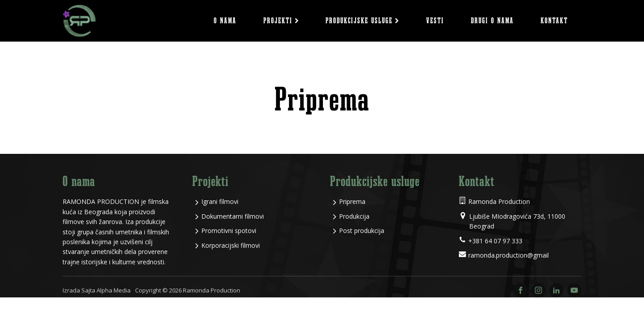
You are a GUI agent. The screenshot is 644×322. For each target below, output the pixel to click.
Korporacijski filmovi (231, 245)
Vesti (435, 21)
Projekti (281, 21)
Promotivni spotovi (229, 231)
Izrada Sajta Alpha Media (97, 290)
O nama (225, 21)
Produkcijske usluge (362, 21)
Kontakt (554, 21)
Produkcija (354, 216)
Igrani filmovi (220, 201)
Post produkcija (362, 231)
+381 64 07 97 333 (495, 241)
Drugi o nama (492, 21)
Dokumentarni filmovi (233, 216)
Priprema (352, 201)
